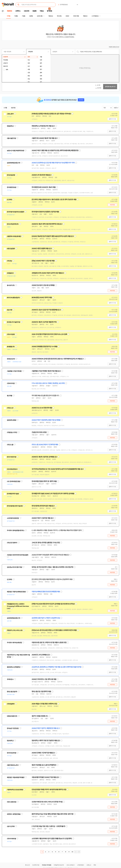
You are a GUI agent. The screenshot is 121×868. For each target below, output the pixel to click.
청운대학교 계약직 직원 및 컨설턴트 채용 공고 (46, 741)
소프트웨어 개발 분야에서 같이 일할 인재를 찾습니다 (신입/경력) (52, 839)
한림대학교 (10, 126)
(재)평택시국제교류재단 (14, 236)
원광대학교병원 (11, 420)
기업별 (23, 16)
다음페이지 (76, 852)
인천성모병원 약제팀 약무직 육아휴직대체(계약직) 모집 (49, 790)
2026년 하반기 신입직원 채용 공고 (43, 518)
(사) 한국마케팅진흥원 (13, 481)
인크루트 (10, 200)
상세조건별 (40, 16)
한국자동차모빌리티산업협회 (15, 212)
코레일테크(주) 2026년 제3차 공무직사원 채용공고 (48, 273)
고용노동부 (10, 114)
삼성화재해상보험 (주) (13, 163)
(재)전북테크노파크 (13, 765)
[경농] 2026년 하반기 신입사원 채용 (43, 261)
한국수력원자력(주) (13, 224)
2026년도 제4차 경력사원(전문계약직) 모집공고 (47, 224)
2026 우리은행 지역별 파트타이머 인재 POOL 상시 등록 (49, 334)
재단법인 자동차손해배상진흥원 (16, 592)
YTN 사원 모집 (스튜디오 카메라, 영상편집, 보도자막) (48, 383)
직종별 (16, 16)
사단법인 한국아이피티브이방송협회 (18, 555)
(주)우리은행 (11, 334)
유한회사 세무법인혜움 (14, 814)
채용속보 (51, 16)
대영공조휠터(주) (12, 716)
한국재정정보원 (11, 187)
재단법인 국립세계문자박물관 (16, 777)
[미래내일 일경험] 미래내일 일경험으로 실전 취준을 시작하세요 (51, 114)
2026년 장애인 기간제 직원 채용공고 (43, 753)
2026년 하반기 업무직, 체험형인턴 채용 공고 (46, 728)
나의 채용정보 (95, 16)
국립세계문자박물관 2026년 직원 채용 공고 (45, 777)
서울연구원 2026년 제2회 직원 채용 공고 (45, 138)
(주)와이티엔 (11, 383)
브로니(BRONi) (12, 802)
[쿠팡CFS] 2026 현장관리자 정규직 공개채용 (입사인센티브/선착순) (53, 604)
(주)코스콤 (10, 445)
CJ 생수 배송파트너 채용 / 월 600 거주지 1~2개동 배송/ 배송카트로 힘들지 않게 (56, 530)
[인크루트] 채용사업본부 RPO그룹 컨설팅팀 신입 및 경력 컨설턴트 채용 (54, 200)
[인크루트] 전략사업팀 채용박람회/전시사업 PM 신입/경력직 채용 (52, 579)
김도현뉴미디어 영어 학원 (14, 567)
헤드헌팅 (59, 16)
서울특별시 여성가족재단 (14, 371)
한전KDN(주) (11, 359)
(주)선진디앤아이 (12, 543)
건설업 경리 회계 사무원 (39, 432)
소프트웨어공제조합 (13, 518)
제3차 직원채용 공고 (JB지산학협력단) (44, 765)
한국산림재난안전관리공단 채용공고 (43, 506)
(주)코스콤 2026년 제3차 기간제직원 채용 (45, 445)
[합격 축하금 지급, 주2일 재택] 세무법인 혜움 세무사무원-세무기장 (52, 814)
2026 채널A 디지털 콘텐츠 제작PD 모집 (44, 704)
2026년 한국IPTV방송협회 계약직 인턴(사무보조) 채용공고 (50, 555)
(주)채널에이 (11, 704)
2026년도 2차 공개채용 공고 (41, 655)
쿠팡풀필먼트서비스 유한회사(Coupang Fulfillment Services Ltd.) (18, 606)
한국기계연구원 (11, 457)
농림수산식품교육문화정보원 (15, 151)
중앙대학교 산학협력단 (14, 667)
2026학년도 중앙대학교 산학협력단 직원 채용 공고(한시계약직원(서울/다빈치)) (56, 667)
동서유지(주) (11, 285)
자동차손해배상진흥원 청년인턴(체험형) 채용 (46, 592)
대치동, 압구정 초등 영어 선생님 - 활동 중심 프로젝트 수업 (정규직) (52, 567)
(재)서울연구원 (11, 138)
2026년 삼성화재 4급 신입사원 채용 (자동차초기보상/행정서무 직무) (53, 163)
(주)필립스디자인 (12, 432)
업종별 (31, 16)
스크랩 (5, 108)
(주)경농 (9, 261)
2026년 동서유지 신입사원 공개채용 (43, 285)
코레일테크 (10, 273)
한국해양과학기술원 (13, 494)
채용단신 (85, 16)
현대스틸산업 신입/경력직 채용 (41, 692)
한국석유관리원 (11, 753)
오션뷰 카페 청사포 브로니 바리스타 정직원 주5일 (47, 802)
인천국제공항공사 (12, 469)
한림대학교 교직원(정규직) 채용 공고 (43, 126)
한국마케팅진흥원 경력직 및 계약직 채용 (44, 481)
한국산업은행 (11, 175)
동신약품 (10, 396)
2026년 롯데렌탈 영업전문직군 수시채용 (44, 347)
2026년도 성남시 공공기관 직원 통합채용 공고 (46, 310)
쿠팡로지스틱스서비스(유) (15, 630)
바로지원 (112, 205)
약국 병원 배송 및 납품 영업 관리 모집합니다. (45, 396)
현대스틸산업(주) (12, 692)
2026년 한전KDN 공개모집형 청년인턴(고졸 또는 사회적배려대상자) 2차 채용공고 (58, 359)
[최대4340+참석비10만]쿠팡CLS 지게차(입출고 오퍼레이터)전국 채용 (54, 630)
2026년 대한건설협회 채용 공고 (42, 249)
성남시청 (10, 310)
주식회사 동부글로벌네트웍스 (16, 530)
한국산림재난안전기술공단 (15, 506)
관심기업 (13, 108)
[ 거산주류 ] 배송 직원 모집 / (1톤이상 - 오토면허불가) (48, 826)
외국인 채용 (76, 16)
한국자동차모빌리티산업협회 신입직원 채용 (45, 212)
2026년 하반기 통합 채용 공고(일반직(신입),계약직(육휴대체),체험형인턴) (55, 150)
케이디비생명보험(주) (13, 298)
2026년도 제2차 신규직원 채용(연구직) (44, 322)
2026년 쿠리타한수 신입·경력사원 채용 (44, 679)
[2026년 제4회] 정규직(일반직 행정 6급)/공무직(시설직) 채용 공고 (53, 236)
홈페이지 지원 (112, 119)
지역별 (8, 16)
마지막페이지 (79, 852)
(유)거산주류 (11, 826)
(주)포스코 (10, 408)
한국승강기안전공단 (13, 728)
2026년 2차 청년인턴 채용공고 (41, 175)
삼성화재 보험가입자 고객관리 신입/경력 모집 (46, 618)
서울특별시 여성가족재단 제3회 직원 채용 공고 (46, 371)
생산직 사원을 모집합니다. (40, 716)
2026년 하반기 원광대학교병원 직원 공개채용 (46, 420)
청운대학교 (10, 741)
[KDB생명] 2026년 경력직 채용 (42, 298)
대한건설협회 (11, 249)
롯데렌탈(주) (11, 347)
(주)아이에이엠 (11, 839)
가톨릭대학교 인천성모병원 (15, 790)
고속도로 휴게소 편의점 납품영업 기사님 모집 (46, 543)
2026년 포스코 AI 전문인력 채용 (42, 408)
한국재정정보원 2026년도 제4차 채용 (44, 187)
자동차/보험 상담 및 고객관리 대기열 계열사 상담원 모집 (49, 643)
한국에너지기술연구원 (13, 322)
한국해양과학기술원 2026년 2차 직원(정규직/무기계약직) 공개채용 (53, 494)
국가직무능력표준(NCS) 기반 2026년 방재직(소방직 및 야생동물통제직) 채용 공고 (58, 469)
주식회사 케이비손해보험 (14, 643)
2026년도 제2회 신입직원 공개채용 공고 (44, 457)
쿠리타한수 (10, 679)
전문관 (67, 16)
